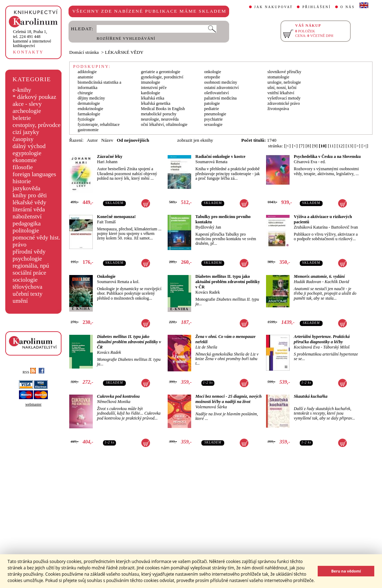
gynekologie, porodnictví (162, 77)
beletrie (22, 118)
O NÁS (348, 7)
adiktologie (87, 72)
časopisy (23, 139)
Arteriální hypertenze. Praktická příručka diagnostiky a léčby (322, 339)
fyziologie (86, 119)
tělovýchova (28, 287)
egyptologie (27, 153)
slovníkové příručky (284, 72)
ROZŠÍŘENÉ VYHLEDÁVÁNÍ (126, 39)
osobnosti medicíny (221, 82)
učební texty (28, 294)
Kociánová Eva (307, 347)
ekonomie (25, 160)
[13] (349, 146)
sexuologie (213, 124)
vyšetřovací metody (284, 98)
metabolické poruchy (159, 114)
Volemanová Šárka (211, 407)
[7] (302, 146)
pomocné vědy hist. (36, 238)
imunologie (151, 82)
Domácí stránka (84, 52)
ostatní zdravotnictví (221, 88)
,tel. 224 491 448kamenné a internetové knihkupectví (32, 39)
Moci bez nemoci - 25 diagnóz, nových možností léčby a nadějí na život (228, 399)
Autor (92, 140)
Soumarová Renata (211, 162)
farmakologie (89, 114)
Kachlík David (337, 282)
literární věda (29, 209)
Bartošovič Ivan (344, 227)
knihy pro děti (30, 195)
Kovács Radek (208, 292)
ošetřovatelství (216, 93)
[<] (295, 146)
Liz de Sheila (206, 347)
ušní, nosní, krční (282, 88)
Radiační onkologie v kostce (220, 156)
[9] (315, 146)
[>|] (365, 146)
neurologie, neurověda (160, 119)
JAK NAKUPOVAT (274, 7)
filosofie (23, 167)
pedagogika (27, 223)
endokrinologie (90, 109)
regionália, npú (31, 266)
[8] (308, 146)
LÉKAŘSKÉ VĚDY (124, 52)
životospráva (278, 109)
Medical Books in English (163, 109)
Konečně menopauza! (116, 217)
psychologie (27, 259)
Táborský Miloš (336, 347)
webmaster (33, 404)
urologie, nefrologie (284, 82)
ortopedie (212, 77)
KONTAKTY (28, 52)
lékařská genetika (156, 103)
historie (22, 181)
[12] (341, 146)
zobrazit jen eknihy (195, 140)
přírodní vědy (29, 252)
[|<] (287, 146)
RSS (29, 372)
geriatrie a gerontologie (161, 72)
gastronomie (88, 130)
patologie (212, 103)
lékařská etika (153, 98)
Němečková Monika (114, 402)
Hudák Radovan (307, 282)
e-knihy (22, 90)
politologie (26, 231)
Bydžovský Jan (208, 227)
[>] (357, 146)
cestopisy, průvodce (37, 125)
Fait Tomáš (106, 222)
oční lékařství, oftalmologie (164, 124)
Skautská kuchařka (311, 396)
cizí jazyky (26, 132)
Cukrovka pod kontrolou (118, 396)
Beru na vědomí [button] (346, 571)
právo (20, 245)
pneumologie (215, 114)
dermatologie (89, 103)
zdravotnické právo (284, 103)
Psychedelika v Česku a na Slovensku (327, 156)
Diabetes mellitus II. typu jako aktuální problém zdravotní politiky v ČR (228, 282)
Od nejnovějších (133, 140)
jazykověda (27, 188)
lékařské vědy (30, 202)
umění (20, 301)
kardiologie (151, 93)
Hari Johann (107, 162)
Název (107, 140)
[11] (332, 146)
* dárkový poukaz (34, 97)
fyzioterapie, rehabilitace (99, 124)
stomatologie (278, 77)
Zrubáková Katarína (311, 227)
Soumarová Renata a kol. (118, 282)
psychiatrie (213, 119)
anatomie (85, 77)
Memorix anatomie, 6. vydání (319, 276)
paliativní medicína (220, 98)
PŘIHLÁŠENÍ (316, 7)
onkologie (213, 72)
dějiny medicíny (91, 98)
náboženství (27, 216)
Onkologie (106, 276)
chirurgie (85, 93)
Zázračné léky (110, 156)
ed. (323, 162)
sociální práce (30, 273)
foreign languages (34, 174)
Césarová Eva (305, 162)
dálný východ (29, 146)
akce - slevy (27, 104)
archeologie (27, 111)
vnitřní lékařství (281, 93)
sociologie (25, 280)
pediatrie (212, 109)
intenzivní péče (154, 88)
